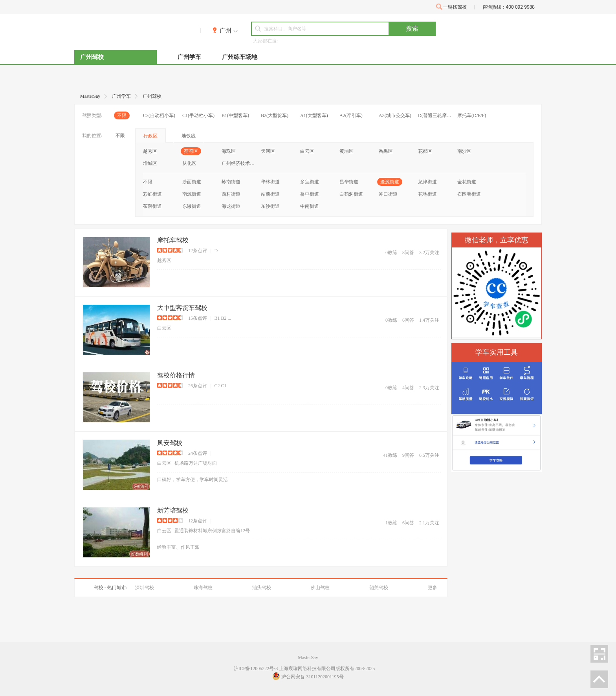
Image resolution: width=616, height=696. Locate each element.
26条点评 (198, 386)
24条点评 (198, 453)
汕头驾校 (262, 588)
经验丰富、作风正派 (178, 547)
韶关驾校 (379, 588)
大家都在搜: (265, 41)
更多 (433, 588)
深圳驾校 (145, 588)
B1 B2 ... (223, 318)
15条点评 (198, 318)
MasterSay (308, 658)
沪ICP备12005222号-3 (256, 669)
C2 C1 (220, 386)
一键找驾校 (451, 7)
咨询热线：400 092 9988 (509, 7)
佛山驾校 (320, 588)
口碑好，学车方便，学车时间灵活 (192, 480)
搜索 (412, 28)
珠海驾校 (203, 588)
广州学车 (189, 57)
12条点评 (198, 251)
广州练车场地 (240, 57)
